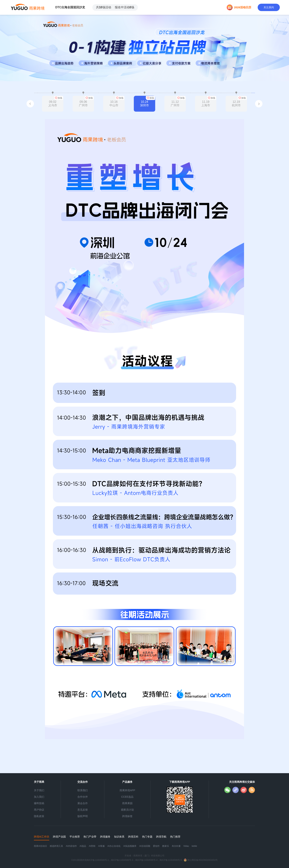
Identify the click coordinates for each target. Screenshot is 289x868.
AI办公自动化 (114, 846)
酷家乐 (166, 846)
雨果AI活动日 (40, 846)
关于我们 (39, 790)
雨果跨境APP (127, 790)
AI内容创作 (71, 846)
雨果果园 (127, 803)
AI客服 (101, 846)
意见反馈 (83, 810)
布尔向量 (176, 846)
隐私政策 (39, 816)
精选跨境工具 (56, 846)
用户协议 (39, 810)
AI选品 (83, 846)
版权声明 (83, 816)
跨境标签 (127, 816)
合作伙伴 (83, 797)
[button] (30, 104)
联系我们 (83, 790)
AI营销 (92, 846)
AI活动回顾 (145, 846)
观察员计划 (127, 810)
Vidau (186, 846)
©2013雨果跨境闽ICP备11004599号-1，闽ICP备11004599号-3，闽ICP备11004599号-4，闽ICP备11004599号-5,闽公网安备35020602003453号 (145, 860)
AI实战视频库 (130, 846)
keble (194, 846)
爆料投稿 (39, 803)
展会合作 (83, 803)
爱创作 (156, 846)
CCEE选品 (127, 797)
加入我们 (39, 797)
